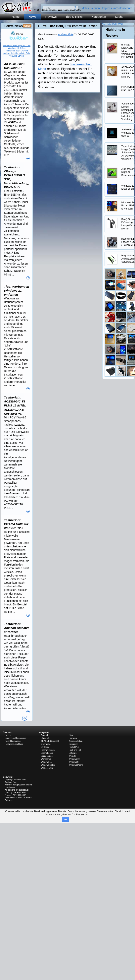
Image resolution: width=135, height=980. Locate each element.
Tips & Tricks (74, 17)
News (32, 17)
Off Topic (45, 747)
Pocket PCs (74, 747)
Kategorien (99, 17)
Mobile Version (91, 8)
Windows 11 (46, 762)
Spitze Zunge (47, 756)
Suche (119, 17)
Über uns (7, 733)
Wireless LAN (47, 768)
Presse (8, 735)
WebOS (72, 756)
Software (73, 753)
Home (16, 17)
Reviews (51, 17)
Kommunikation (76, 741)
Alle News (25, 718)
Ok (66, 820)
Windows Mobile (48, 765)
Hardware (73, 738)
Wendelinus (46, 759)
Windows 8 (74, 762)
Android (44, 735)
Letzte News (14, 26)
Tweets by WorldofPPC (113, 24)
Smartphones (47, 753)
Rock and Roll (75, 750)
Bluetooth (45, 738)
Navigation (73, 744)
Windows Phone (76, 765)
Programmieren (48, 750)
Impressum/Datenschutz (117, 8)
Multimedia (46, 744)
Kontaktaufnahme (13, 741)
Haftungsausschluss (14, 744)
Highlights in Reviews (115, 33)
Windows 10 (74, 759)
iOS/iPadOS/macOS (50, 741)
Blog (17, 34)
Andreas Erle (65, 34)
